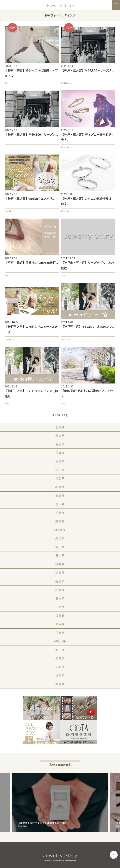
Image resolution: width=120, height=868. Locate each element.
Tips (6, 83)
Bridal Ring (66, 147)
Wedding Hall (67, 83)
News (7, 275)
